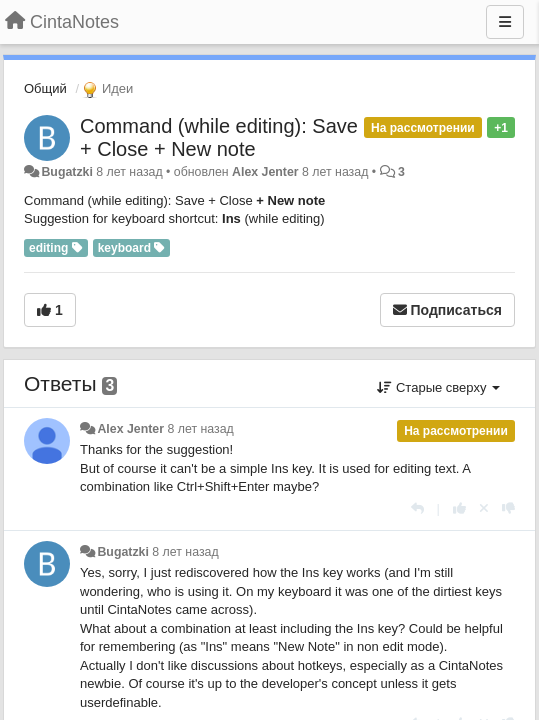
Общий (45, 88)
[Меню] (505, 22)
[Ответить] (417, 508)
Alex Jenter (265, 172)
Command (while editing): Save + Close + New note (219, 137)
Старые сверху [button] (438, 387)
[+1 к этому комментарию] (459, 508)
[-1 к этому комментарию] (508, 508)
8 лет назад (200, 429)
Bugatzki (66, 172)
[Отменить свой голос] (484, 508)
